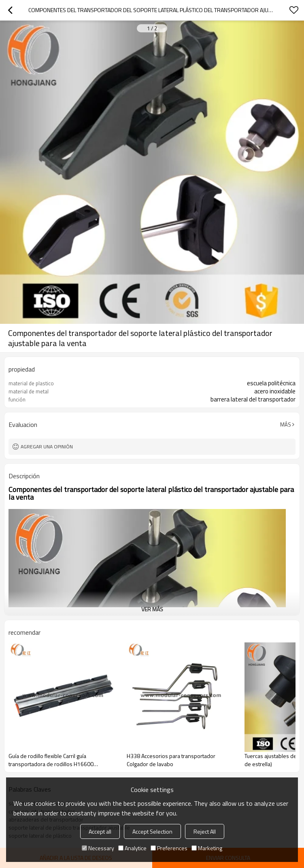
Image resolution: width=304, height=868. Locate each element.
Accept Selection (152, 831)
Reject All (205, 831)
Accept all (100, 831)
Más (286, 424)
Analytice (132, 848)
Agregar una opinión (47, 447)
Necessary (98, 848)
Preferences (169, 848)
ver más (152, 609)
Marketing (207, 848)
